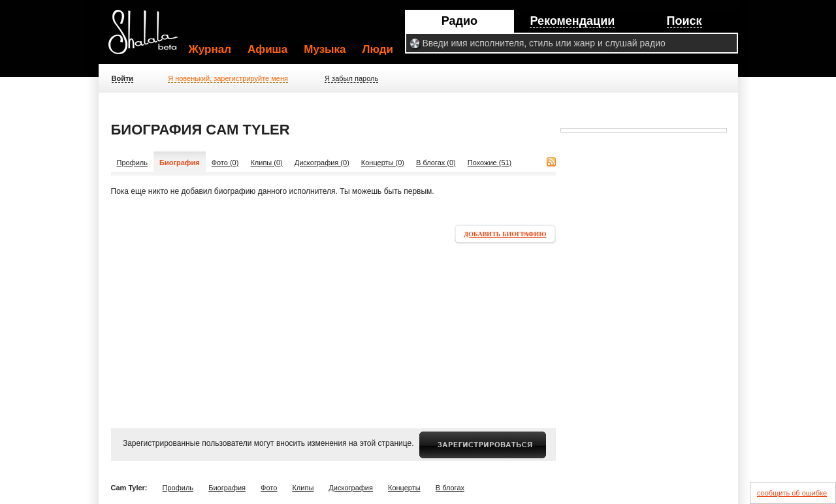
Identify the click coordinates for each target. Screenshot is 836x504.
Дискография (351, 488)
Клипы (303, 488)
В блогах (450, 488)
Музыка (325, 49)
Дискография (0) (322, 163)
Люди (378, 49)
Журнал (210, 49)
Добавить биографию (505, 234)
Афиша (267, 49)
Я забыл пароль (351, 78)
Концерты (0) (383, 163)
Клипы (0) (266, 163)
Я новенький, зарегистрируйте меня (228, 78)
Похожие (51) (490, 163)
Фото (269, 488)
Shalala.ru (149, 37)
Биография (227, 488)
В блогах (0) (436, 163)
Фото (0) (225, 163)
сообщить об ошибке (792, 493)
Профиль (133, 163)
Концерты (404, 488)
